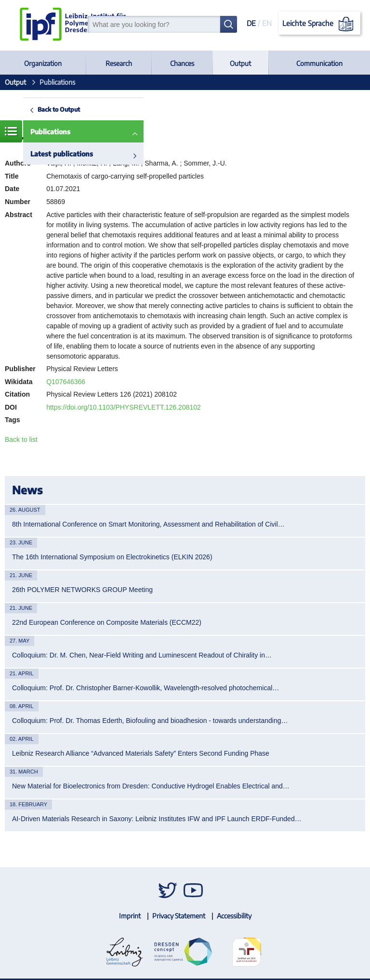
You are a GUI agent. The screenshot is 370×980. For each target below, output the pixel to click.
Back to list (21, 439)
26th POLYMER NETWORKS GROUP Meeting (82, 590)
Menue (11, 131)
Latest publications (62, 154)
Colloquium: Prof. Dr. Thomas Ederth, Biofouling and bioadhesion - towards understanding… (150, 721)
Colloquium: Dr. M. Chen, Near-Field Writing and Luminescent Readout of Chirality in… (142, 655)
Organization (43, 63)
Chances (182, 63)
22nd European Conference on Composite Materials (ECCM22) (107, 622)
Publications (50, 132)
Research (119, 63)
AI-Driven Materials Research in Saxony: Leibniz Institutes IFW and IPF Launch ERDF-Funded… (157, 819)
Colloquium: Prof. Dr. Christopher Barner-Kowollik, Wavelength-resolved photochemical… (145, 688)
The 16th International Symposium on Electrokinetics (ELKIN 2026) (112, 557)
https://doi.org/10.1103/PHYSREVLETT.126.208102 (124, 407)
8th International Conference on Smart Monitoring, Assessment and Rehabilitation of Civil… (148, 524)
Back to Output (59, 109)
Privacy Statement (179, 916)
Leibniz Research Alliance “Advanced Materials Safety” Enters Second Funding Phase (141, 753)
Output (240, 63)
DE (251, 23)
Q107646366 (66, 382)
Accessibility (234, 916)
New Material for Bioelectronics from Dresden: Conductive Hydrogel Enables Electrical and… (151, 786)
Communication (319, 63)
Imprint (130, 916)
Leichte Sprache (320, 24)
